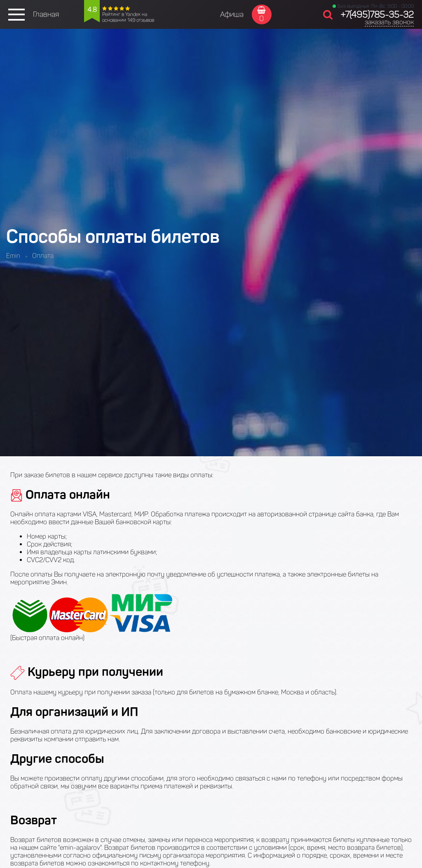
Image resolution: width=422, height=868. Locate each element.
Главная (46, 14)
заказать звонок (389, 22)
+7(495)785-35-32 (377, 15)
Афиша (232, 14)
